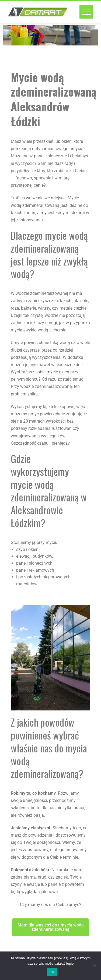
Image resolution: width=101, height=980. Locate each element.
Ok (52, 972)
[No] (94, 966)
